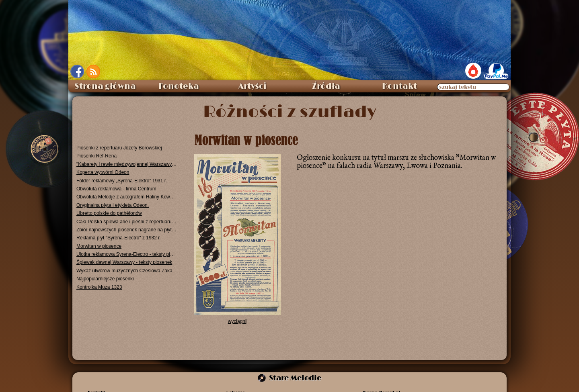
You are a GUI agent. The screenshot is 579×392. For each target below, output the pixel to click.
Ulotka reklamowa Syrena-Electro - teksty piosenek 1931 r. (127, 254)
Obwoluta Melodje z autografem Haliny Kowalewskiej (127, 197)
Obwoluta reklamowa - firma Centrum (116, 189)
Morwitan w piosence (99, 246)
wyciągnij (238, 321)
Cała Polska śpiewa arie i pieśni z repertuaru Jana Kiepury (127, 222)
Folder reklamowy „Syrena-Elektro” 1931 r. (122, 181)
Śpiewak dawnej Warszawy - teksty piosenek (124, 262)
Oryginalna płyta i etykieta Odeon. (113, 205)
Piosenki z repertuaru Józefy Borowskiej (119, 148)
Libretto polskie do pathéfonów (109, 213)
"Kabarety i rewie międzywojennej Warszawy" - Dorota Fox (127, 164)
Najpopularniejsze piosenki (105, 279)
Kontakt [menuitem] (399, 86)
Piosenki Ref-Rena (96, 156)
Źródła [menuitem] (326, 86)
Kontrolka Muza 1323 (99, 287)
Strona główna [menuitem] (105, 86)
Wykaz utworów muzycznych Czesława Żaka (124, 271)
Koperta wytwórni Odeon (103, 172)
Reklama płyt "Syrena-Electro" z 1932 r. (119, 238)
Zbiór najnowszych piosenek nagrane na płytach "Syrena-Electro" (127, 230)
